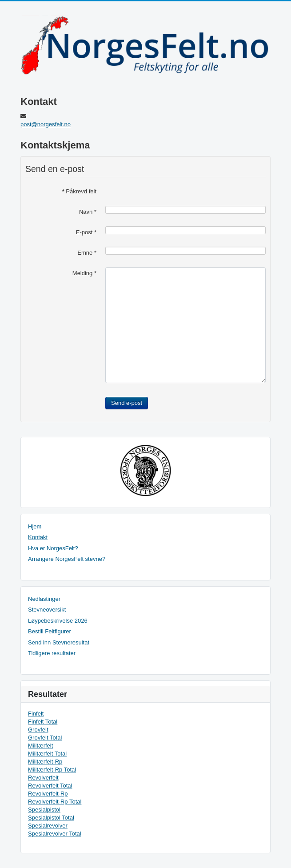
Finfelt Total (43, 722)
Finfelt (36, 714)
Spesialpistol (44, 810)
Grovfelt (38, 730)
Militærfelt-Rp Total (52, 770)
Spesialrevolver (48, 826)
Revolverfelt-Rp (48, 794)
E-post (86, 232)
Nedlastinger (44, 599)
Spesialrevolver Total (55, 834)
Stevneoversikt (47, 610)
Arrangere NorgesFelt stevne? (67, 559)
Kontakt (38, 537)
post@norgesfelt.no (46, 124)
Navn (88, 212)
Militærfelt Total (47, 754)
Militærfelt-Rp (45, 762)
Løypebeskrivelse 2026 (58, 621)
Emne (87, 253)
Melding (84, 273)
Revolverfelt (43, 778)
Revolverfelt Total (50, 786)
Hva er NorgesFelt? (53, 548)
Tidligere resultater (52, 653)
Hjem (35, 526)
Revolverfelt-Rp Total (55, 802)
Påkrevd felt (79, 191)
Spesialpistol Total (51, 818)
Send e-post (127, 403)
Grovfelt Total (45, 738)
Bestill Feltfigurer (50, 631)
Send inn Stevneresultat (59, 642)
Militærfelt (40, 746)
